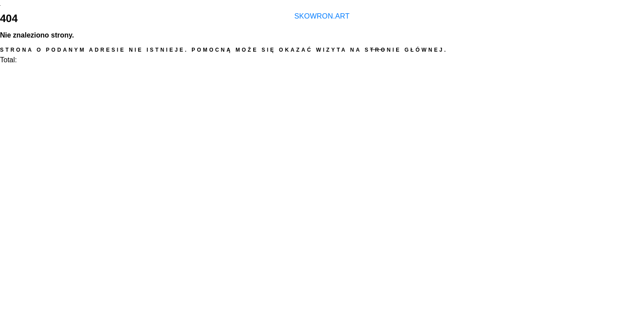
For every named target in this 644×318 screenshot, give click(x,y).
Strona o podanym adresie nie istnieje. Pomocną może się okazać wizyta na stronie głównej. (224, 50)
